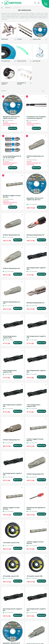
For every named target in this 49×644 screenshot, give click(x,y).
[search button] (35, 3)
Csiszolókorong (6, 61)
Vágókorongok (37, 39)
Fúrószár (19, 39)
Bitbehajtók (5, 39)
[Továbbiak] (15, 39)
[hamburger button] (2, 3)
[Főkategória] (2, 8)
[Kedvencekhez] (22, 96)
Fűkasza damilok (22, 61)
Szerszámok (8, 8)
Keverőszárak (36, 61)
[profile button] (39, 3)
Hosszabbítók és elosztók (22, 83)
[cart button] (45, 4)
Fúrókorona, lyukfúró (5, 83)
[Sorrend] (44, 91)
